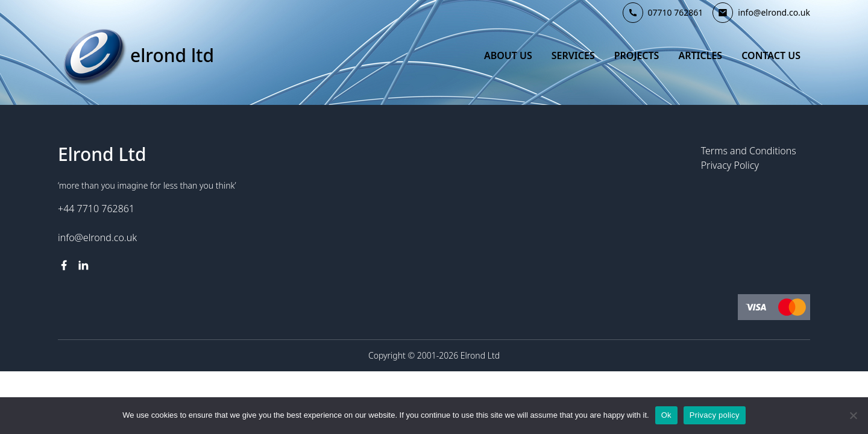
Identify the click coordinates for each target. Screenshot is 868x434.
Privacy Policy (730, 165)
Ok (666, 415)
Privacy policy (715, 415)
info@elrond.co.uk (97, 237)
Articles (700, 55)
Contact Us (771, 55)
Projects (637, 55)
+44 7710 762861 (96, 209)
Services (573, 55)
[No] (853, 415)
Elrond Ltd (172, 55)
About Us (508, 55)
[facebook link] (64, 265)
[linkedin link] (83, 265)
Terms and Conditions (749, 151)
